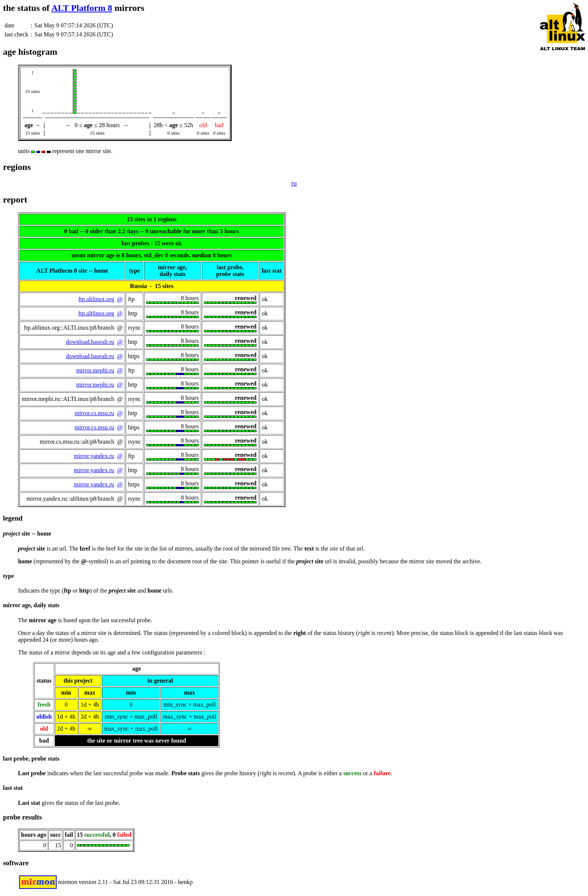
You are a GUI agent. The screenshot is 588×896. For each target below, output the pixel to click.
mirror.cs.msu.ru (94, 413)
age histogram (30, 52)
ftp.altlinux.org (96, 299)
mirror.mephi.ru (95, 370)
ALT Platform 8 (82, 8)
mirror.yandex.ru (94, 456)
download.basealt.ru (90, 342)
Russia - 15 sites (151, 286)
